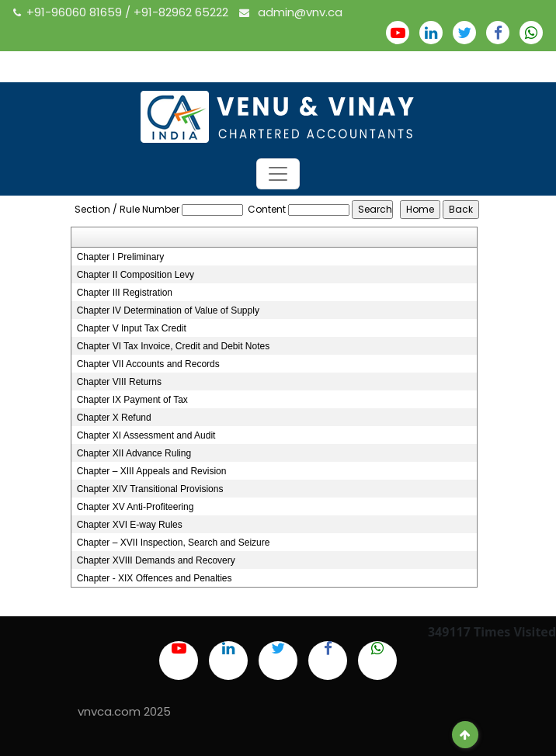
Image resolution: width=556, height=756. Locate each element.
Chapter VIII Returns (119, 382)
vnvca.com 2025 (124, 711)
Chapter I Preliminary (121, 257)
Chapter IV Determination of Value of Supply (168, 310)
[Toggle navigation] (278, 174)
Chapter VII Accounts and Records (148, 364)
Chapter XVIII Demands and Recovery (156, 560)
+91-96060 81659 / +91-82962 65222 (122, 12)
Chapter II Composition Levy (136, 275)
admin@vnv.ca (291, 12)
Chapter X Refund (114, 418)
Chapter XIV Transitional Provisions (150, 489)
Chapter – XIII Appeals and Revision (152, 471)
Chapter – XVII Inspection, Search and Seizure (174, 543)
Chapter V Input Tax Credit (132, 328)
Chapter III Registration (125, 293)
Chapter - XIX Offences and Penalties (155, 578)
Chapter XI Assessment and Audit (146, 435)
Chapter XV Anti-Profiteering (136, 507)
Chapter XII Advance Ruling (134, 453)
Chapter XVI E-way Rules (130, 525)
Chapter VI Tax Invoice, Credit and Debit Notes (174, 346)
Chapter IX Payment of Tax (132, 400)
